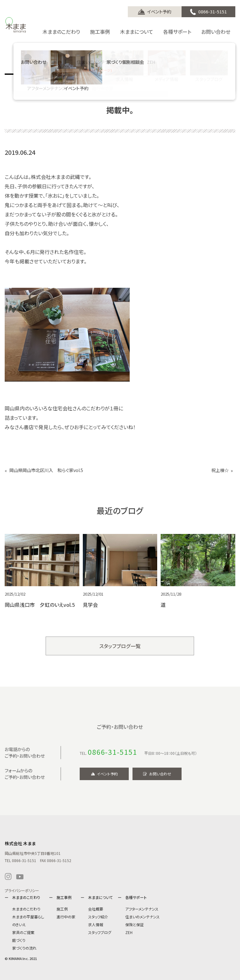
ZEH (129, 932)
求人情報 (96, 924)
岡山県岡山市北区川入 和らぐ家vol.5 (46, 470)
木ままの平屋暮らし (28, 917)
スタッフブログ (100, 932)
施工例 (62, 909)
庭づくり (19, 940)
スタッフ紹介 (98, 917)
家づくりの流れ (24, 948)
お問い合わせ (160, 774)
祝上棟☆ (220, 470)
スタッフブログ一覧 (120, 646)
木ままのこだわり (26, 909)
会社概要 (96, 909)
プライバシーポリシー (22, 890)
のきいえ (19, 924)
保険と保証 (135, 924)
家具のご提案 (23, 932)
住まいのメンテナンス (142, 917)
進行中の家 (66, 917)
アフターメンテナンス (142, 909)
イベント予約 (159, 12)
